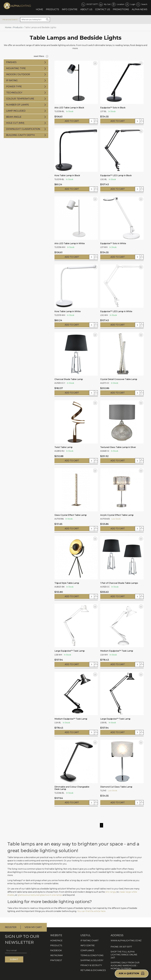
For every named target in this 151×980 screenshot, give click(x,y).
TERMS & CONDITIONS (92, 955)
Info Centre (70, 9)
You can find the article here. (92, 911)
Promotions (121, 9)
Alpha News (140, 9)
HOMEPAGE (56, 941)
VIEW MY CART (33, 927)
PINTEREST (56, 960)
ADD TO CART (72, 121)
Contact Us (103, 9)
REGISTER (11, 927)
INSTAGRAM (56, 955)
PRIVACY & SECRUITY (91, 965)
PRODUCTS (56, 946)
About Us (86, 9)
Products (52, 9)
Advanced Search (10, 20)
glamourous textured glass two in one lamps (40, 895)
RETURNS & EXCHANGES (93, 970)
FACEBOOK (56, 950)
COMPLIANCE (87, 950)
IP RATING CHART (90, 941)
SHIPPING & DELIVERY (92, 960)
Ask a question (132, 973)
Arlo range (111, 892)
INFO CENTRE (88, 946)
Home (39, 9)
